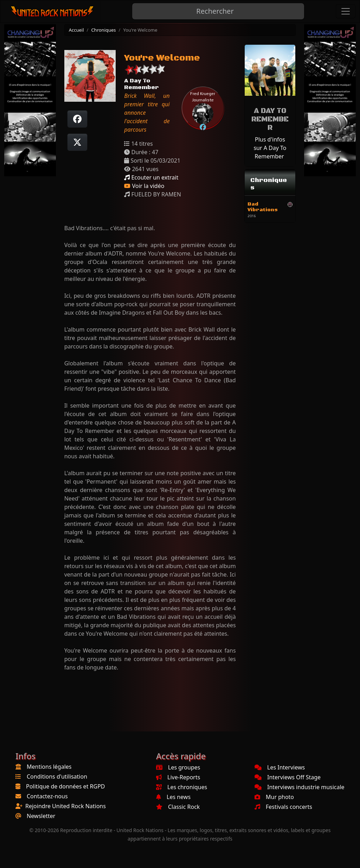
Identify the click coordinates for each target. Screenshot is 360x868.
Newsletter (41, 816)
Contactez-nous (47, 796)
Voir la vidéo (144, 186)
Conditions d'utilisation (57, 776)
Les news (173, 797)
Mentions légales (49, 767)
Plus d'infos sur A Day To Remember (270, 148)
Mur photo (274, 797)
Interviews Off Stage (288, 777)
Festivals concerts (283, 807)
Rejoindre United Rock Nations (66, 806)
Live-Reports (178, 777)
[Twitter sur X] (77, 142)
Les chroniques (182, 787)
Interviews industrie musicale (300, 787)
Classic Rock (178, 807)
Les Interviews (280, 767)
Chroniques (103, 30)
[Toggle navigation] (346, 11)
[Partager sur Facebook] (77, 119)
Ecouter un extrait (151, 177)
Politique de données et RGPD (66, 786)
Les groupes (178, 767)
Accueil (76, 30)
